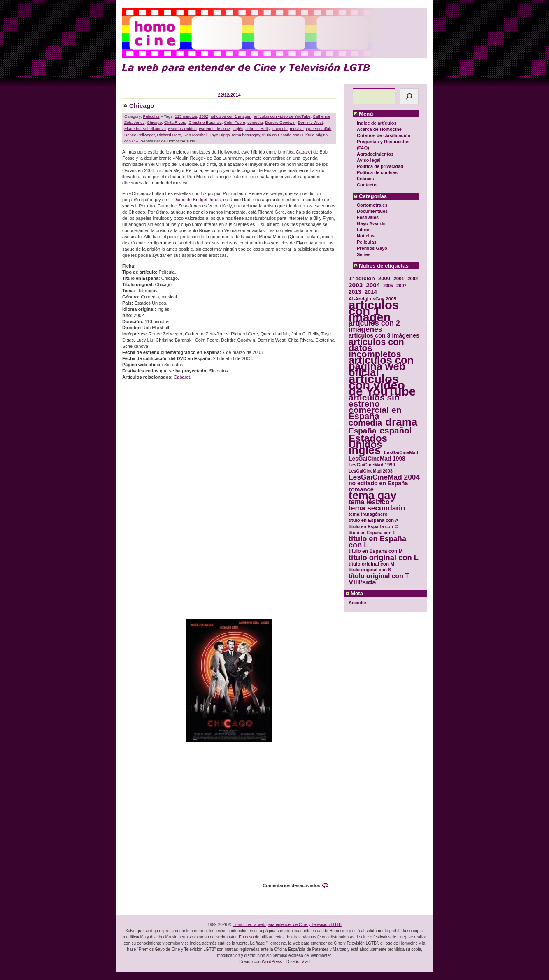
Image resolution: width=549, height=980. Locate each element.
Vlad (306, 962)
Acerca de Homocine (379, 129)
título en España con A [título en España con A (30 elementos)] (373, 520)
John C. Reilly (258, 129)
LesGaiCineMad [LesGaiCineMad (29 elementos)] (401, 452)
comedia (255, 122)
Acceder (357, 603)
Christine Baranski (205, 122)
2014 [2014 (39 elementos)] (371, 292)
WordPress (272, 962)
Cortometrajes (372, 205)
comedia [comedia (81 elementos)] (365, 423)
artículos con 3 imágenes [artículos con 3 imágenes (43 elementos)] (384, 336)
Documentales (372, 211)
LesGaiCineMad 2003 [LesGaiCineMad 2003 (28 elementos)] (371, 471)
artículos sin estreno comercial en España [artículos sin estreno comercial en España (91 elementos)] (375, 407)
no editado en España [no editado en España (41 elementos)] (378, 483)
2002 (204, 116)
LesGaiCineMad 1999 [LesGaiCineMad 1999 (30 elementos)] (372, 465)
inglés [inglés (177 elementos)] (365, 450)
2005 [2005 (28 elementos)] (388, 286)
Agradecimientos (375, 154)
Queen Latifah (319, 129)
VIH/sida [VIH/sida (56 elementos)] (362, 582)
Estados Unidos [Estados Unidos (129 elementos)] (368, 441)
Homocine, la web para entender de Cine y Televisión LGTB (287, 925)
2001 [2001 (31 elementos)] (399, 278)
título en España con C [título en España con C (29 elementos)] (373, 526)
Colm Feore (235, 122)
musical (297, 129)
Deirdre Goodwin (280, 122)
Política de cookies (377, 172)
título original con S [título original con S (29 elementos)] (370, 570)
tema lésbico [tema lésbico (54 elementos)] (369, 502)
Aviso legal (369, 160)
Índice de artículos (377, 123)
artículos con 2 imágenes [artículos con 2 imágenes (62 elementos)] (374, 326)
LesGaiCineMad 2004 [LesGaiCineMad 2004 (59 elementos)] (384, 477)
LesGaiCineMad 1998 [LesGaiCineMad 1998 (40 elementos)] (377, 459)
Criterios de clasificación (384, 135)
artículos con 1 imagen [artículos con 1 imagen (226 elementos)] (374, 311)
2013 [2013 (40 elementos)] (355, 292)
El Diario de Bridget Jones (194, 200)
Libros (364, 230)
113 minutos (186, 116)
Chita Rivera (175, 122)
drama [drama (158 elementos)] (401, 422)
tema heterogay (246, 135)
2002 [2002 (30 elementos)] (413, 279)
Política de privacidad (380, 166)
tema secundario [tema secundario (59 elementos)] (377, 508)
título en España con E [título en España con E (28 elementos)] (372, 533)
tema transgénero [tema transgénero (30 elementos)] (368, 514)
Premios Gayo (372, 248)
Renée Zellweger (140, 135)
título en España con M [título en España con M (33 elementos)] (376, 551)
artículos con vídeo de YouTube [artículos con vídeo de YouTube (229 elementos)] (382, 385)
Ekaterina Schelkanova (145, 129)
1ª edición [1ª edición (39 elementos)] (362, 278)
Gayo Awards (371, 223)
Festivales (368, 217)
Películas (367, 242)
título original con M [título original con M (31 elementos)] (371, 564)
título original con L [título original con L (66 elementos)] (384, 558)
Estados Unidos (183, 129)
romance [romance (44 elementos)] (361, 490)
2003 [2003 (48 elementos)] (356, 285)
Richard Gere (169, 135)
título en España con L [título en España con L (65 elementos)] (377, 542)
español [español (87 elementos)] (395, 430)
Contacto (367, 185)
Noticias (366, 236)
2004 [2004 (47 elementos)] (373, 285)
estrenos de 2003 (214, 129)
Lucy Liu (280, 129)
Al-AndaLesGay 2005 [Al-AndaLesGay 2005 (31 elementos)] (372, 299)
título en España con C (283, 135)
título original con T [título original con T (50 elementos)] (379, 576)
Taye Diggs (220, 135)
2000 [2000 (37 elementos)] (384, 278)
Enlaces (365, 179)
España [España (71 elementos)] (362, 431)
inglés (238, 129)
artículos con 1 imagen (231, 116)
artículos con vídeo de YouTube (282, 116)
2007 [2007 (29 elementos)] (401, 286)
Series (364, 254)
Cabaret (304, 152)
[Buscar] (409, 96)
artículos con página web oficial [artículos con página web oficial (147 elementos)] (381, 367)
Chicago (142, 106)
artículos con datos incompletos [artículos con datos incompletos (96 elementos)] (376, 348)
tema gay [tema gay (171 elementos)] (372, 496)
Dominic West (311, 122)
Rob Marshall (195, 135)
